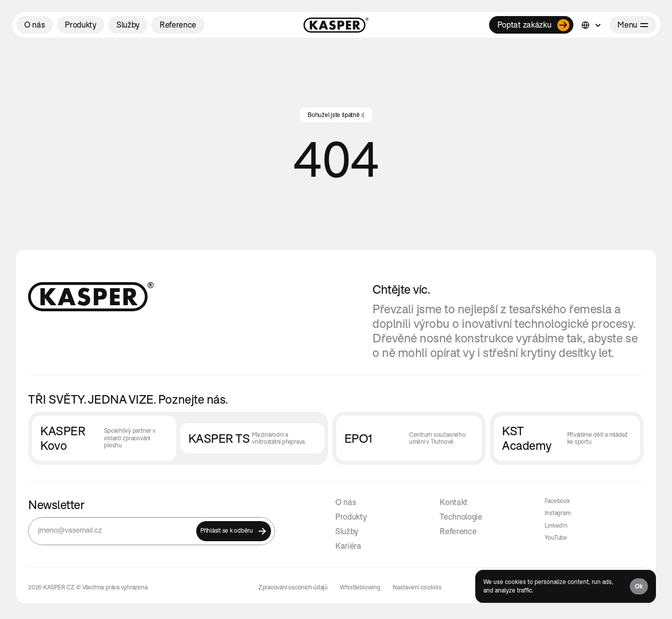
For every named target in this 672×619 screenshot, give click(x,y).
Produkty (351, 517)
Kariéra (348, 546)
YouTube (556, 537)
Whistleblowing (360, 587)
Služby (347, 531)
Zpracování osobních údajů (293, 587)
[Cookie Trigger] (417, 587)
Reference (458, 531)
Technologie (461, 517)
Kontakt (454, 502)
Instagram (558, 513)
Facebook (557, 501)
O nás (346, 502)
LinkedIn (556, 525)
